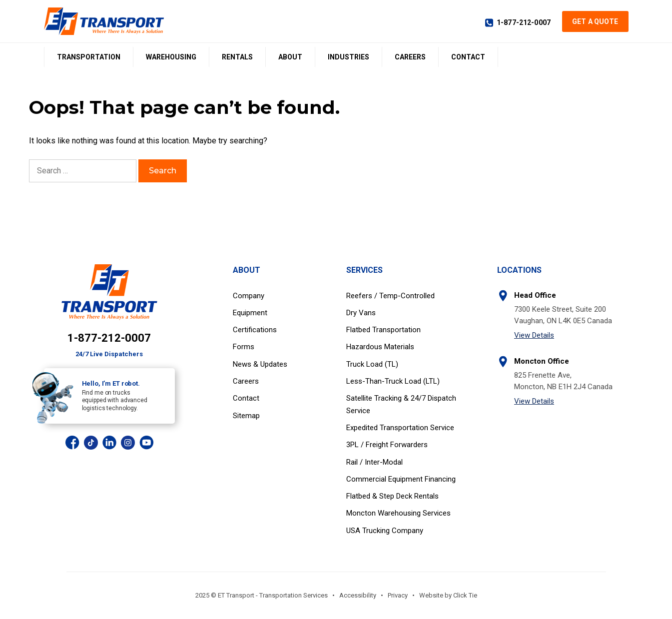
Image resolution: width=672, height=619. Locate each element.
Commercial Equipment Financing (401, 479)
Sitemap (246, 416)
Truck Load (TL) (372, 364)
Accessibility (358, 595)
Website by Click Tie (448, 595)
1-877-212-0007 (524, 22)
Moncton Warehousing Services (398, 513)
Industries (348, 57)
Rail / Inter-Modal (374, 462)
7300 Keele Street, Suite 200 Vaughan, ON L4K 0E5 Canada (563, 315)
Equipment (250, 313)
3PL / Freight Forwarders (387, 445)
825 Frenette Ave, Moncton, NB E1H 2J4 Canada (563, 381)
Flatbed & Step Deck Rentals (392, 496)
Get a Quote (595, 21)
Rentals (237, 57)
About (290, 57)
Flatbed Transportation (383, 330)
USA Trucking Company (385, 531)
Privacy (398, 595)
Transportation (89, 57)
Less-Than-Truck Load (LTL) (393, 381)
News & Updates (260, 364)
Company (249, 296)
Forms (244, 347)
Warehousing (171, 57)
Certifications (255, 330)
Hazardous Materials (380, 347)
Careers (410, 57)
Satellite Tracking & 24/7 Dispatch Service (401, 404)
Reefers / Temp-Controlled (390, 296)
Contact (468, 57)
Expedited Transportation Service (400, 428)
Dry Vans (361, 313)
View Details (534, 335)
